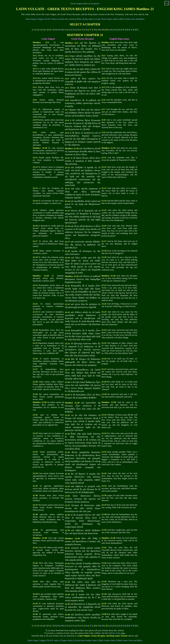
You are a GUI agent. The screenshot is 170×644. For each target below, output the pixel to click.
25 (123, 30)
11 (66, 30)
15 (82, 30)
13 (74, 30)
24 (119, 30)
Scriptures (95, 3)
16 (86, 30)
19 (99, 30)
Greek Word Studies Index (107, 19)
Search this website (67, 19)
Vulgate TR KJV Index (47, 19)
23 (115, 30)
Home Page (30, 19)
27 (132, 30)
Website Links (114, 633)
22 (111, 30)
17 (90, 30)
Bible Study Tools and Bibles (132, 19)
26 (127, 30)
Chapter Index (82, 3)
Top (167, 3)
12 (70, 30)
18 (95, 30)
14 (78, 30)
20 (103, 30)
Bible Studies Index (85, 19)
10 (62, 30)
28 (136, 30)
